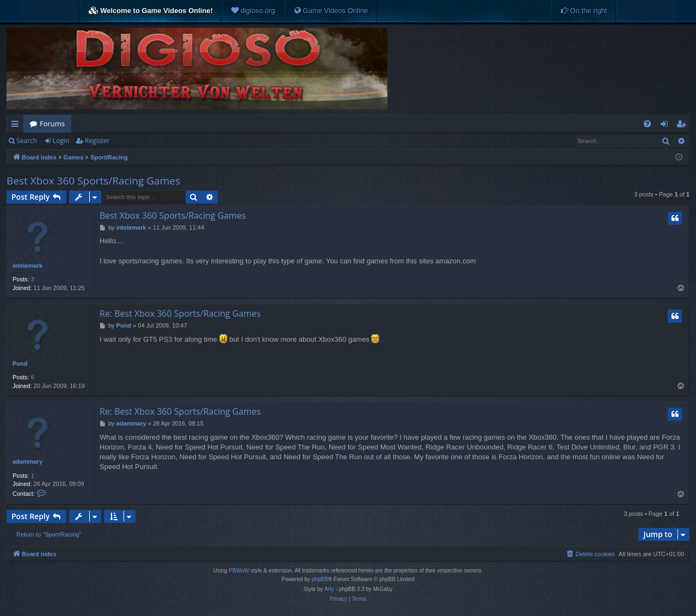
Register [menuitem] (683, 126)
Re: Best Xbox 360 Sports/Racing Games (180, 313)
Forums (52, 124)
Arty (329, 589)
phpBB (320, 579)
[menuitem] (253, 11)
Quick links (17, 126)
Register (97, 141)
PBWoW (239, 571)
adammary (27, 461)
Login (61, 141)
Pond (20, 364)
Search (27, 141)
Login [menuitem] (666, 126)
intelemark (27, 266)
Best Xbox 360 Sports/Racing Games (93, 181)
